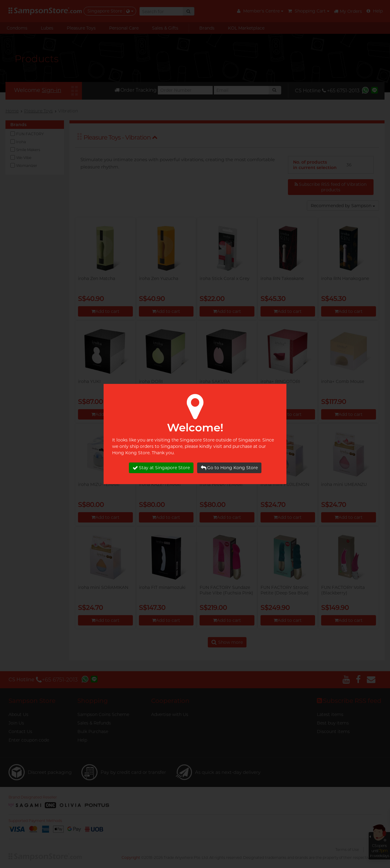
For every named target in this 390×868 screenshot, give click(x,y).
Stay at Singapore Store (161, 468)
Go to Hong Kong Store (229, 468)
